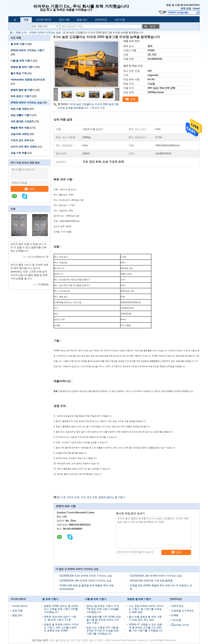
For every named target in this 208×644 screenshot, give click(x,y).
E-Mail (175, 615)
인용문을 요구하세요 (183, 611)
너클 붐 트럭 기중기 (21, 61)
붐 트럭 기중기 (19, 44)
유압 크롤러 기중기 (21, 115)
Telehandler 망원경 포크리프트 (28, 80)
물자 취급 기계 (19, 73)
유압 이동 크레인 (20, 109)
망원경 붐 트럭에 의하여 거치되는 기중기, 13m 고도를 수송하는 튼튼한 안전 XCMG (61, 628)
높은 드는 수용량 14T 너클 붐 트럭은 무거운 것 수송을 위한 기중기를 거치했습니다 (102, 631)
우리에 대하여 (44, 20)
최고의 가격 (98, 108)
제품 (26, 20)
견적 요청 (186, 9)
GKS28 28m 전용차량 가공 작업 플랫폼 (151, 581)
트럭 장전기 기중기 (21, 96)
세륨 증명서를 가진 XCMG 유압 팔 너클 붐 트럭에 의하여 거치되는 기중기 (104, 620)
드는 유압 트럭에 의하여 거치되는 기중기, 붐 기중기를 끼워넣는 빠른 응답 (146, 609)
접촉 (30, 189)
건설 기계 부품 (19, 153)
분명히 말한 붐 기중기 (23, 90)
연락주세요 (101, 20)
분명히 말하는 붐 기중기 (112, 497)
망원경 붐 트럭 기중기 (23, 67)
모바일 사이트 (180, 625)
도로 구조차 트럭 (70, 497)
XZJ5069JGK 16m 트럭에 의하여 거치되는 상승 (85, 581)
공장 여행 (64, 20)
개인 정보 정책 (40, 640)
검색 (153, 26)
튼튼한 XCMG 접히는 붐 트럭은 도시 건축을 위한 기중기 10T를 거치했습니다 (61, 609)
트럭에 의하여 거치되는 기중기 (27, 50)
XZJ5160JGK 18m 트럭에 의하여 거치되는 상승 (156, 576)
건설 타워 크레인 (20, 134)
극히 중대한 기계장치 (22, 121)
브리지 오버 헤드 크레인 (24, 147)
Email (196, 9)
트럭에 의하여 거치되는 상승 (45, 33)
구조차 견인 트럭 (20, 140)
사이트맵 (176, 620)
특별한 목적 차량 (20, 128)
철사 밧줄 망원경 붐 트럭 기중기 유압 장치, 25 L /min (145, 618)
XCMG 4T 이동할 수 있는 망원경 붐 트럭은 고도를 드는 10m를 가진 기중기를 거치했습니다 (146, 628)
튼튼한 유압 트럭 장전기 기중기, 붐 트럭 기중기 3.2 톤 (60, 618)
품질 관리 (82, 20)
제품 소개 (21, 33)
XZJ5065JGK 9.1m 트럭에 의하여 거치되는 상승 (86, 576)
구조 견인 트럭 (89, 497)
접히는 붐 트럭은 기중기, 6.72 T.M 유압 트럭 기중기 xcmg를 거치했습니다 (103, 609)
